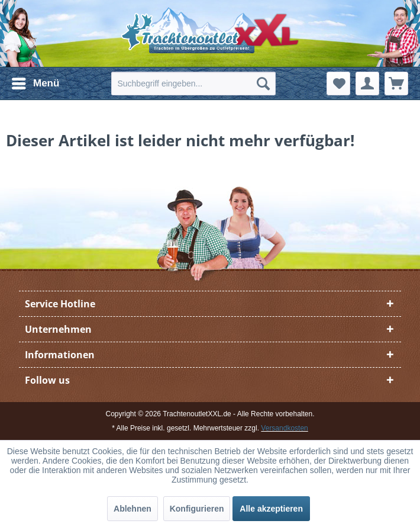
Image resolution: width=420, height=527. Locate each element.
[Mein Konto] (367, 83)
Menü (35, 81)
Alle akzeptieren (271, 509)
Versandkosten (284, 428)
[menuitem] (35, 83)
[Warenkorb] (396, 83)
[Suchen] (263, 83)
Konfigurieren (197, 509)
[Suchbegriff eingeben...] (193, 83)
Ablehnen (133, 509)
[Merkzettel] (338, 83)
